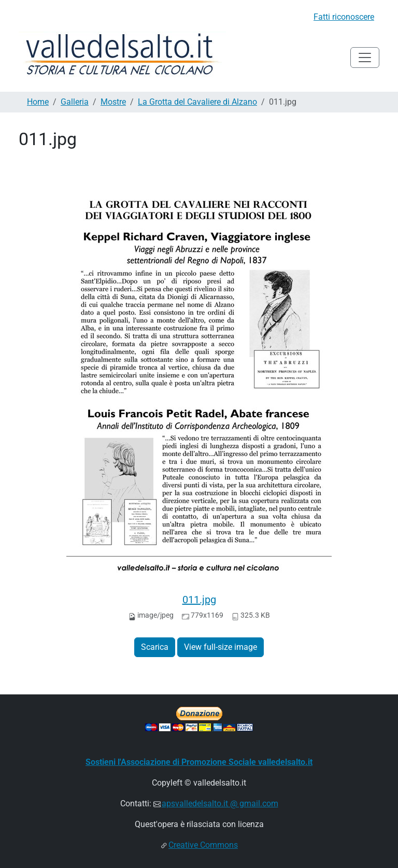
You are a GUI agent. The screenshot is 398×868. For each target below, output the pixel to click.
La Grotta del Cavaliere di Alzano (197, 102)
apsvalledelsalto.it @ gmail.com (220, 803)
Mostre (113, 102)
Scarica (155, 647)
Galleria (75, 102)
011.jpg (199, 600)
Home (38, 102)
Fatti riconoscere (344, 17)
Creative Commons (203, 845)
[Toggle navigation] (365, 58)
